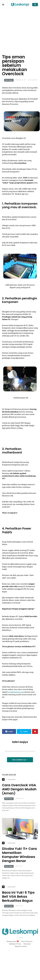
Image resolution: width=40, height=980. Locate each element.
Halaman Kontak (21, 946)
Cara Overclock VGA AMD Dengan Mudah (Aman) (19, 789)
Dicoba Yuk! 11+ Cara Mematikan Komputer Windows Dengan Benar (19, 855)
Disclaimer (27, 944)
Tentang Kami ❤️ (13, 941)
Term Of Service (27, 941)
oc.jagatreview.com (16, 692)
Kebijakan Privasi (15, 944)
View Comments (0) (19, 760)
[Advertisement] (19, 29)
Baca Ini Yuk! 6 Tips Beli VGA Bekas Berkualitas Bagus (18, 896)
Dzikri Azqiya (9, 80)
